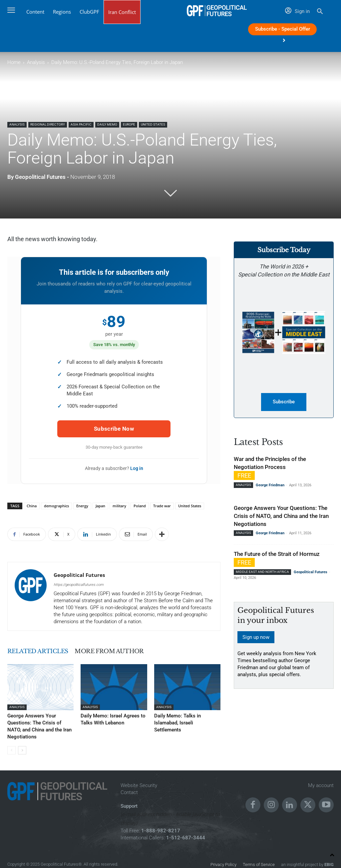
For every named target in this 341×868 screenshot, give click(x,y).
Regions (62, 12)
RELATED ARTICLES (44, 651)
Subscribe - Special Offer (283, 31)
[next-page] (22, 742)
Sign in (297, 11)
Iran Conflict (122, 12)
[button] (320, 12)
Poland (140, 506)
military (119, 506)
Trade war (162, 506)
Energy (82, 506)
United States (153, 124)
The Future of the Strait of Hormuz (277, 554)
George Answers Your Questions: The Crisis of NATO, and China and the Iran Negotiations (40, 722)
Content (35, 12)
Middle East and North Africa (262, 572)
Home (14, 62)
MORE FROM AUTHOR (127, 651)
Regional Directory (48, 124)
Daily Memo (107, 124)
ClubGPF (89, 12)
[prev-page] (11, 742)
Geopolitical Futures (40, 177)
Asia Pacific (81, 124)
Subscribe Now (114, 429)
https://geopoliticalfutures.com (79, 585)
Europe (129, 124)
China (32, 506)
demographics (56, 506)
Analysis (36, 62)
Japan (100, 506)
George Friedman (270, 485)
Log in (137, 468)
